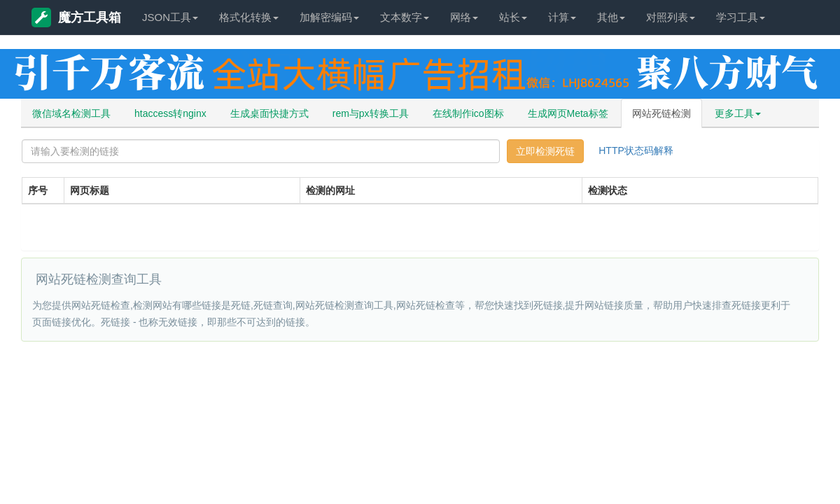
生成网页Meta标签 (568, 113)
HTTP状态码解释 (636, 150)
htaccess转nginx (170, 113)
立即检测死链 (545, 151)
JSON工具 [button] (170, 17)
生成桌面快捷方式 (269, 113)
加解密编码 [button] (329, 17)
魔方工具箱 (76, 17)
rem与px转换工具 (371, 113)
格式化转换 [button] (249, 17)
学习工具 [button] (741, 17)
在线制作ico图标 (468, 113)
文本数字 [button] (405, 17)
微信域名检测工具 (71, 113)
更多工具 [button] (738, 113)
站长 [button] (513, 17)
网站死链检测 (661, 113)
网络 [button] (464, 17)
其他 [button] (611, 17)
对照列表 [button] (671, 17)
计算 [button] (562, 17)
